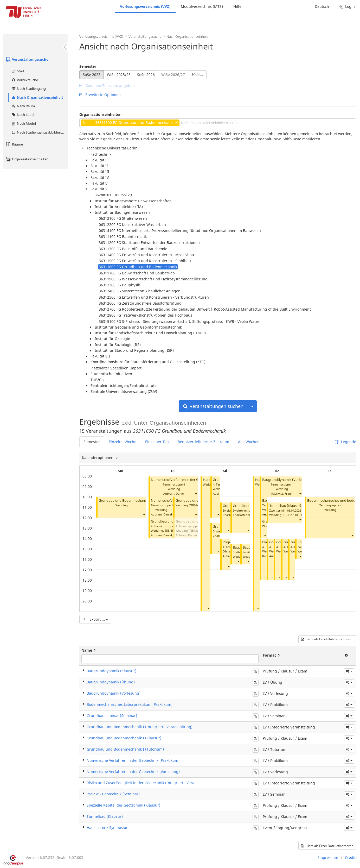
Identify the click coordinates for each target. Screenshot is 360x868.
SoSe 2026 (146, 75)
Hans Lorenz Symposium (108, 828)
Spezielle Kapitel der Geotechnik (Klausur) (123, 805)
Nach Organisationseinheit (37, 97)
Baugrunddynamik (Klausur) (111, 671)
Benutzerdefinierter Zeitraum (203, 442)
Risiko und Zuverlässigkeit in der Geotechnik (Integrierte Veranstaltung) (150, 783)
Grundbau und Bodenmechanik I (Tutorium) (133, 501)
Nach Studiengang (28, 89)
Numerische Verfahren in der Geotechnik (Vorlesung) (192, 480)
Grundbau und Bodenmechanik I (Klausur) (124, 738)
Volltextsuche (25, 80)
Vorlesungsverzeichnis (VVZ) (145, 6)
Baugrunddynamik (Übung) (111, 682)
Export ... (95, 619)
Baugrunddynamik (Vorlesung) (286, 480)
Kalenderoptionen (98, 458)
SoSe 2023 (92, 75)
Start (18, 71)
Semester (88, 66)
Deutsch (322, 6)
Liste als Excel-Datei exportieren (327, 639)
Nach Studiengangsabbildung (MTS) (39, 132)
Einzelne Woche (123, 442)
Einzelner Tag (157, 442)
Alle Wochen (249, 442)
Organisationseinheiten (27, 159)
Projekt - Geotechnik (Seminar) (113, 794)
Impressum (328, 857)
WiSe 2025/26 (119, 75)
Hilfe (237, 6)
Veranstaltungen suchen (213, 406)
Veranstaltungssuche (27, 59)
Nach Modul (24, 123)
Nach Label (23, 115)
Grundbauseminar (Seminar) (112, 716)
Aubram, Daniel (174, 493)
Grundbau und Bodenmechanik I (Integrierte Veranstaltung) (140, 727)
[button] (144, 515)
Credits (351, 857)
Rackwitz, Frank (282, 493)
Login (347, 6)
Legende (345, 442)
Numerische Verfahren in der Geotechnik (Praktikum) (133, 760)
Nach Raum (23, 106)
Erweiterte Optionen (100, 95)
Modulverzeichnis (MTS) (202, 6)
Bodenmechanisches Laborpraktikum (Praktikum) (130, 704)
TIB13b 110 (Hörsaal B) (298, 515)
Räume (14, 144)
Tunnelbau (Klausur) (285, 506)
